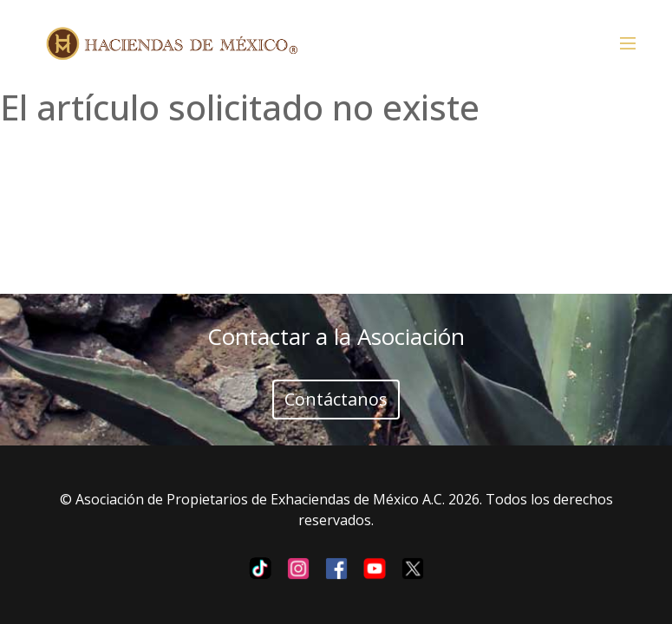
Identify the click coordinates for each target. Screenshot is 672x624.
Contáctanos (336, 399)
